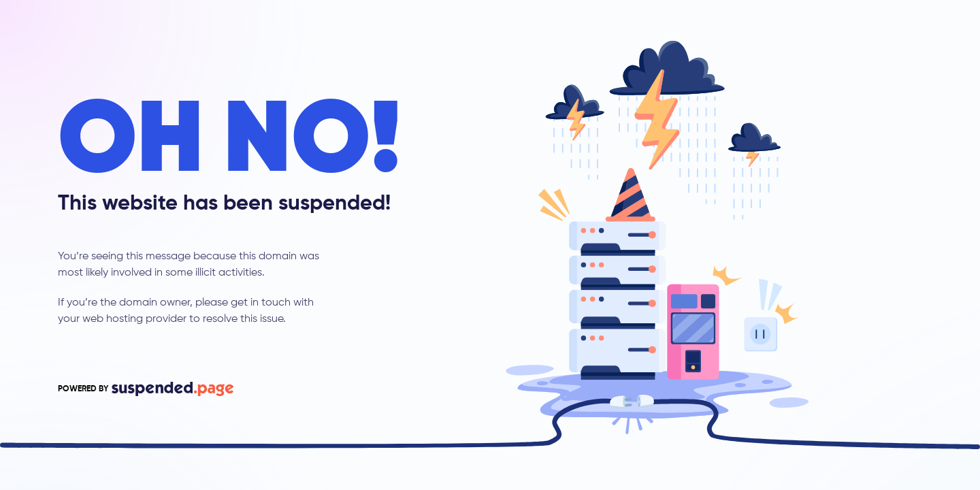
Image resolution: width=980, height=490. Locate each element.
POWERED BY (146, 389)
